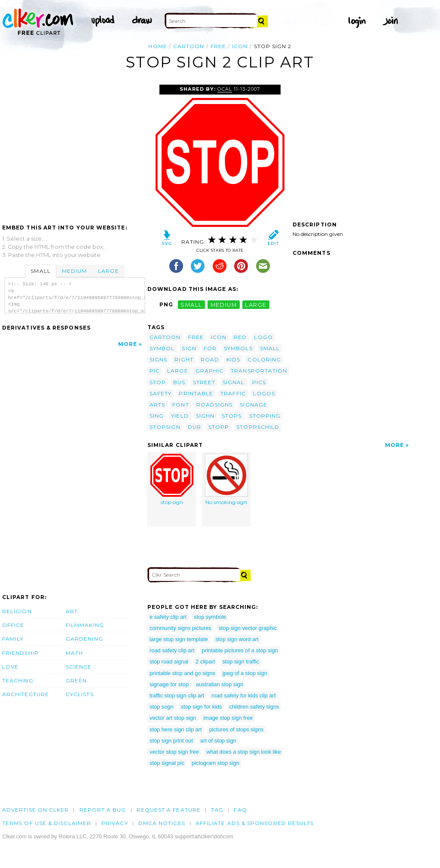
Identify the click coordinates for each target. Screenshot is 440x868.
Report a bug (103, 810)
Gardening (84, 639)
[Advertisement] (74, 149)
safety (160, 393)
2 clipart (205, 662)
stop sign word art (237, 639)
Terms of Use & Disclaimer (47, 823)
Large (108, 271)
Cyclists (80, 694)
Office (13, 625)
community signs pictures (180, 628)
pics (259, 382)
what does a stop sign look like (244, 752)
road (210, 359)
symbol (162, 348)
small (191, 304)
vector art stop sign (173, 718)
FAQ (240, 810)
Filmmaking (85, 625)
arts (157, 405)
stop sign (172, 480)
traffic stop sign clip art (177, 695)
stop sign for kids (202, 707)
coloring (264, 359)
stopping (265, 416)
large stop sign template (179, 639)
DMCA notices (162, 823)
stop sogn (162, 707)
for (210, 348)
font (180, 405)
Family (13, 639)
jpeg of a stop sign (245, 673)
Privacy (115, 823)
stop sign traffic (241, 662)
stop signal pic (167, 763)
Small (40, 271)
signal (234, 382)
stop (158, 382)
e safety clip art (168, 617)
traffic (233, 393)
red (240, 337)
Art (72, 611)
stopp (219, 427)
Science (79, 667)
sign (189, 348)
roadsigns (215, 405)
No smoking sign (226, 480)
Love (10, 667)
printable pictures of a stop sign (240, 650)
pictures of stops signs (237, 729)
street (204, 382)
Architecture (26, 694)
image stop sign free (228, 718)
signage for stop (169, 684)
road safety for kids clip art (243, 695)
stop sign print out (171, 741)
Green (76, 680)
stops (232, 416)
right (184, 359)
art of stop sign (218, 741)
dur (194, 427)
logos (264, 393)
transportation (259, 371)
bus (179, 382)
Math (74, 653)
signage (254, 405)
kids (233, 359)
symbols (238, 348)
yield (180, 416)
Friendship (20, 653)
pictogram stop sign (215, 763)
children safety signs (254, 707)
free (218, 46)
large (256, 304)
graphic (210, 371)
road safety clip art (172, 650)
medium (224, 304)
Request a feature (169, 810)
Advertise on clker (35, 810)
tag (217, 810)
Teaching (18, 680)
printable (196, 393)
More (128, 344)
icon (240, 46)
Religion (17, 611)
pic (155, 371)
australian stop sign (220, 684)
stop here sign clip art (176, 729)
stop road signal (169, 662)
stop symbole (210, 617)
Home (157, 46)
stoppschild (258, 427)
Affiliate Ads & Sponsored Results (255, 823)
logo (263, 337)
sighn (205, 416)
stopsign (165, 427)
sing (157, 416)
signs (158, 359)
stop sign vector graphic (248, 628)
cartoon (189, 46)
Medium (74, 271)
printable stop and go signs (182, 673)
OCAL (225, 89)
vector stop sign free (174, 752)
